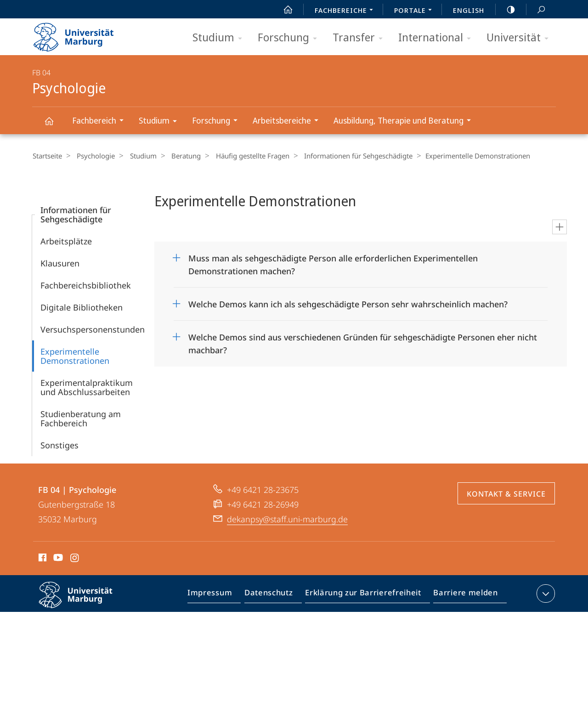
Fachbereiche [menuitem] (346, 11)
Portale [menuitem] (416, 11)
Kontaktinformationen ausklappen (545, 593)
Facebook (42, 559)
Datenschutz (276, 595)
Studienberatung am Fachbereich (81, 418)
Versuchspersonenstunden (93, 329)
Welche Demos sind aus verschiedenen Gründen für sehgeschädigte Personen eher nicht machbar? (363, 340)
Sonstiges (59, 445)
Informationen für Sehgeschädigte (343, 156)
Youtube (57, 559)
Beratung (177, 156)
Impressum (220, 595)
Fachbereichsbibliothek (86, 285)
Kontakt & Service (506, 493)
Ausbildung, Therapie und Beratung (405, 122)
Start (283, 10)
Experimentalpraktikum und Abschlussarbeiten (87, 387)
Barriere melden (463, 595)
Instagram (75, 559)
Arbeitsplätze (66, 241)
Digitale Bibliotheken (82, 307)
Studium (220, 38)
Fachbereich (101, 122)
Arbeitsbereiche (288, 122)
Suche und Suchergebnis (536, 10)
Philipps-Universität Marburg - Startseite (82, 34)
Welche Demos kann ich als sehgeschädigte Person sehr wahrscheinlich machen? (348, 304)
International (438, 38)
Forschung (290, 38)
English (469, 10)
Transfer (361, 38)
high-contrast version (506, 10)
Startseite (47, 156)
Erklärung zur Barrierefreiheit (366, 595)
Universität (520, 38)
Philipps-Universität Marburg (84, 602)
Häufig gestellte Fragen (240, 156)
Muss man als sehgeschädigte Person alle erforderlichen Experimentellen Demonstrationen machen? (333, 261)
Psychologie (54, 125)
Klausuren (60, 263)
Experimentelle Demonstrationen (75, 356)
